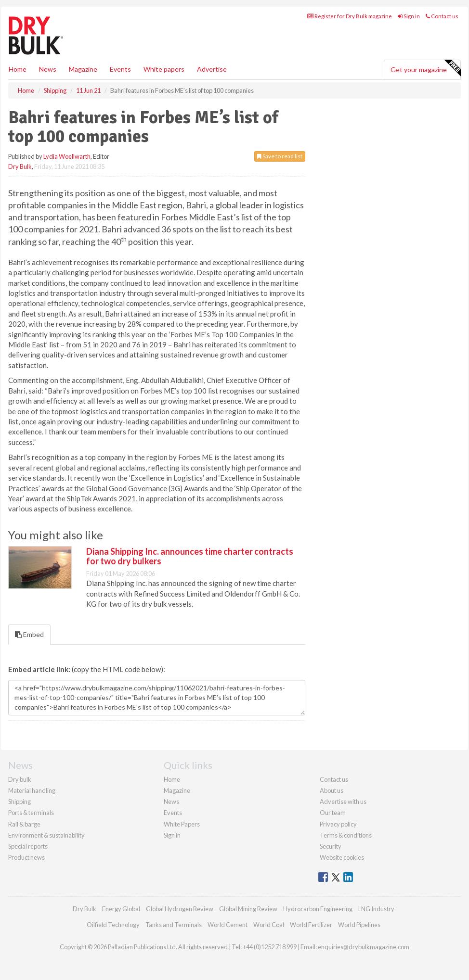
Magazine (83, 69)
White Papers (182, 824)
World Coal (269, 925)
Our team (333, 813)
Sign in (409, 16)
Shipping (20, 802)
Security (331, 846)
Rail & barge (24, 824)
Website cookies (342, 857)
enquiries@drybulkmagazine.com (364, 947)
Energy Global (121, 909)
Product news (26, 857)
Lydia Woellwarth (67, 156)
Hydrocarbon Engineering (318, 909)
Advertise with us (343, 802)
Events (120, 69)
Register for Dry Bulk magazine (350, 16)
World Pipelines (359, 925)
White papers (164, 69)
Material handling (32, 790)
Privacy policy (338, 824)
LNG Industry (376, 909)
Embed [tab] (29, 634)
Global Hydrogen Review (180, 909)
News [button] (48, 69)
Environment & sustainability (46, 835)
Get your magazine (425, 68)
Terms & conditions (346, 835)
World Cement (228, 925)
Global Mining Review (248, 909)
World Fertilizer (311, 925)
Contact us (442, 16)
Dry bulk (20, 779)
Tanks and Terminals (174, 925)
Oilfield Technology (113, 925)
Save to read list (280, 156)
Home (18, 69)
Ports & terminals (31, 813)
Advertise (212, 69)
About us (332, 790)
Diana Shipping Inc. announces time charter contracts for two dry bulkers (190, 556)
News (171, 802)
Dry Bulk (20, 166)
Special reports (28, 846)
